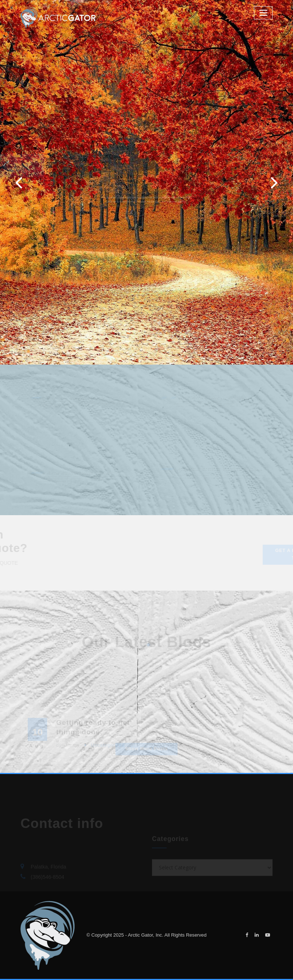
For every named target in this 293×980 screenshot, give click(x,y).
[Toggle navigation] (263, 13)
